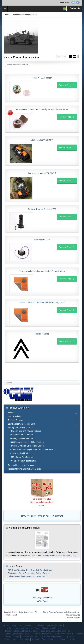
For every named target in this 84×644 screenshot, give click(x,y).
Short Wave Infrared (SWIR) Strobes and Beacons (33, 450)
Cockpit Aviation (15, 416)
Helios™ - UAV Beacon (42, 78)
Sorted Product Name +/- (16, 65)
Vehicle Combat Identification (24, 461)
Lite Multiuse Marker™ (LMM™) (42, 173)
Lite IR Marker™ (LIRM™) (42, 140)
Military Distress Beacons (22, 438)
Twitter (73, 3)
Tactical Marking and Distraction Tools (24, 469)
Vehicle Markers (42, 334)
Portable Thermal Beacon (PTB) (42, 209)
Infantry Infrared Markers (22, 435)
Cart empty (75, 8)
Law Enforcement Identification (21, 424)
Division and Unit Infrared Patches (26, 431)
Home (7, 15)
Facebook (78, 3)
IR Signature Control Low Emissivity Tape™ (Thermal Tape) (42, 109)
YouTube (43, 601)
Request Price (65, 85)
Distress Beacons (16, 420)
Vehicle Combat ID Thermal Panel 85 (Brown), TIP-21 (42, 303)
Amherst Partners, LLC (58, 612)
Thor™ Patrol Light (42, 240)
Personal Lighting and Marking (21, 465)
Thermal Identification (21, 453)
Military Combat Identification (21, 427)
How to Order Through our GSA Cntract (42, 516)
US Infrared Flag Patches (22, 457)
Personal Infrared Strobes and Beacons (28, 446)
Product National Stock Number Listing (59, 556)
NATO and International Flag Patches (27, 442)
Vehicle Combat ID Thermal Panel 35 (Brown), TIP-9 (42, 271)
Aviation (12, 413)
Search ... (4, 381)
